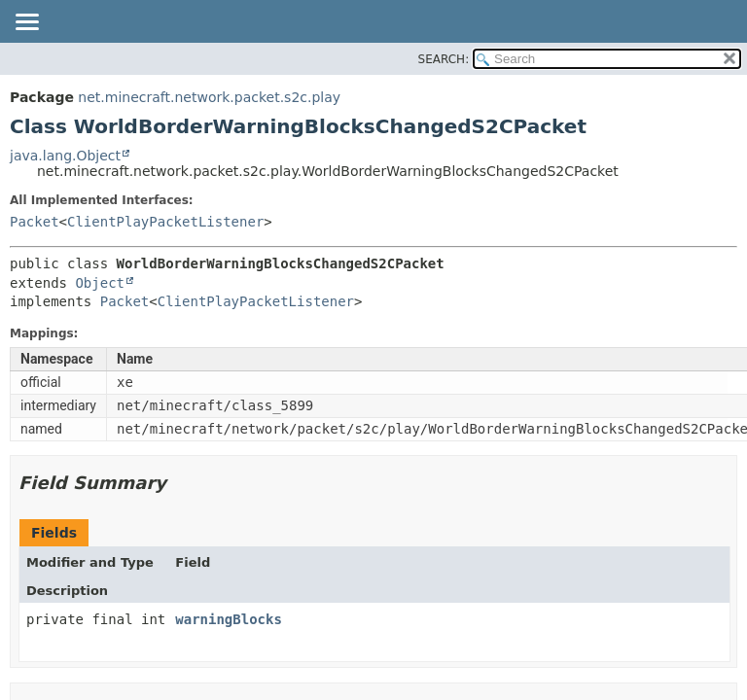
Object (100, 283)
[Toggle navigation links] (26, 23)
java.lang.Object (65, 156)
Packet (35, 222)
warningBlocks (229, 619)
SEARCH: (444, 59)
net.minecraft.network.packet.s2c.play (209, 97)
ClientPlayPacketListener (165, 222)
